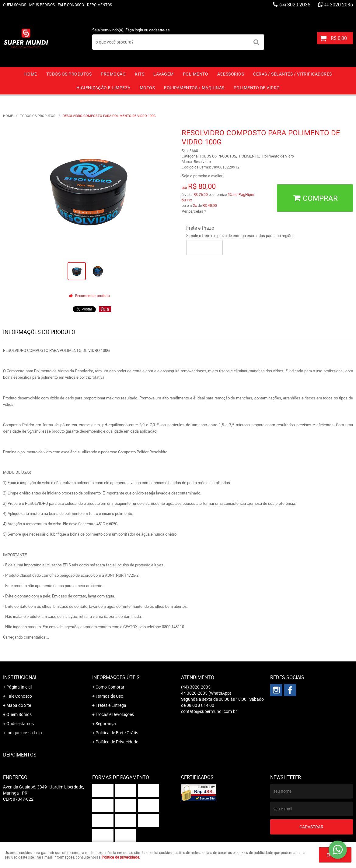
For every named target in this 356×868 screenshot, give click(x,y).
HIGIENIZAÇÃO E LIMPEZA (103, 88)
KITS (140, 74)
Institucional (20, 677)
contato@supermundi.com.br (209, 711)
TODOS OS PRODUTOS (69, 74)
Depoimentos (99, 5)
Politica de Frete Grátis (117, 733)
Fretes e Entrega (111, 705)
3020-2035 (295, 5)
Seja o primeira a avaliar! (202, 176)
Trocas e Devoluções (115, 714)
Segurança (106, 723)
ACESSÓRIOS (231, 74)
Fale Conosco (71, 5)
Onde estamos (20, 723)
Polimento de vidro (257, 88)
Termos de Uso (109, 696)
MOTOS (147, 88)
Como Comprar (110, 687)
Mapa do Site (19, 705)
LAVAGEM (164, 74)
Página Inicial (19, 687)
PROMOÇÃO (113, 74)
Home (31, 74)
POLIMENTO (196, 74)
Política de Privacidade (117, 742)
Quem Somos (15, 5)
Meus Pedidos (42, 5)
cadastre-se (159, 30)
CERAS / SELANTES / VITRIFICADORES (293, 74)
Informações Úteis (116, 677)
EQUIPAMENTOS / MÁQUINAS (194, 88)
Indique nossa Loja (24, 733)
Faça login (134, 30)
